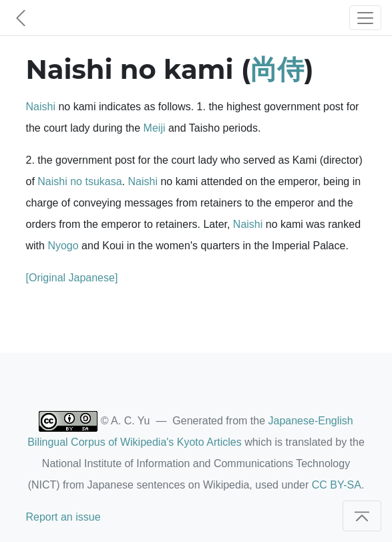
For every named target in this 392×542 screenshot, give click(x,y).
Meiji (155, 128)
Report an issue (63, 517)
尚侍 (277, 69)
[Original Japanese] (72, 278)
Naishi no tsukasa (79, 181)
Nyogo (63, 246)
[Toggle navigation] (365, 18)
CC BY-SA (337, 485)
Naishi (41, 107)
